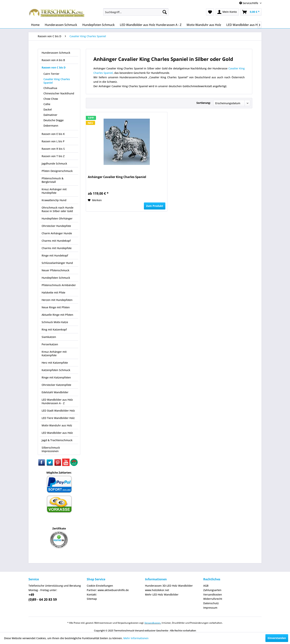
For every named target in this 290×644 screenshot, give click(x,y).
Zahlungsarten (212, 590)
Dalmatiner (50, 115)
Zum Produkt (155, 206)
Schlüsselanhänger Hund (57, 263)
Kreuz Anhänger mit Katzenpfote (54, 353)
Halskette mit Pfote (53, 292)
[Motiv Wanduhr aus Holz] (204, 25)
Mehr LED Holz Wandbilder (162, 594)
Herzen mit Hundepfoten (57, 300)
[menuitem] (136, 12)
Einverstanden (277, 638)
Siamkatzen (49, 337)
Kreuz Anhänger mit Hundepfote (54, 191)
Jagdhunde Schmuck (54, 163)
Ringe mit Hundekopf (55, 255)
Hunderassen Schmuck (56, 53)
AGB (206, 586)
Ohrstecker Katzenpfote (56, 385)
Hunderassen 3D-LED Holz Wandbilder (169, 586)
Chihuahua (50, 88)
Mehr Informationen (136, 638)
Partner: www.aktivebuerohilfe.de (108, 590)
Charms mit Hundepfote (57, 248)
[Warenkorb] (251, 12)
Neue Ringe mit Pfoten (56, 307)
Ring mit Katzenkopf (54, 329)
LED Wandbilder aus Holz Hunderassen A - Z (57, 401)
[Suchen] (165, 12)
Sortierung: (204, 103)
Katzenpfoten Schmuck (56, 370)
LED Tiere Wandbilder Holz (58, 418)
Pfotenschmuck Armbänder (59, 285)
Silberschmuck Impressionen (51, 449)
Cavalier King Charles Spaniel (57, 81)
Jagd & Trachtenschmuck (57, 440)
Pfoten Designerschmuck (57, 171)
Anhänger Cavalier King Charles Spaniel (117, 177)
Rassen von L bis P (53, 141)
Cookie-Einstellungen (100, 586)
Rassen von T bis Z (53, 156)
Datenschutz (211, 603)
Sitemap (92, 599)
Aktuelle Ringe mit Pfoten (57, 315)
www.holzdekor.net (157, 590)
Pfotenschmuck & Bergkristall (53, 180)
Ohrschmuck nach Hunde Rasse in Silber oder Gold (58, 209)
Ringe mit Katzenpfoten (56, 377)
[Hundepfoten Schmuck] (98, 25)
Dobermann (51, 126)
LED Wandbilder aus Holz (57, 433)
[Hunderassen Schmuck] (61, 25)
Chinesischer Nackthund (59, 93)
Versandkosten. (153, 623)
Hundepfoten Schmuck (56, 278)
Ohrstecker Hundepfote (56, 226)
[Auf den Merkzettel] (95, 200)
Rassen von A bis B (53, 60)
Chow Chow (51, 99)
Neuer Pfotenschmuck (55, 270)
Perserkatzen (50, 344)
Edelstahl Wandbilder (55, 392)
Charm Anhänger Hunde (57, 233)
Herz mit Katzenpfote (55, 363)
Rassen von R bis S (53, 149)
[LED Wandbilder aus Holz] (244, 25)
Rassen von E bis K (53, 134)
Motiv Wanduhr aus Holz (57, 425)
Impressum (210, 608)
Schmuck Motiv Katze (55, 322)
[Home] (35, 25)
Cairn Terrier (51, 74)
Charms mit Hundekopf (56, 241)
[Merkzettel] (210, 12)
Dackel (48, 109)
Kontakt (92, 594)
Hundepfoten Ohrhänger (57, 218)
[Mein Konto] (227, 12)
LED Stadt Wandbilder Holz (58, 411)
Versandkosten (213, 594)
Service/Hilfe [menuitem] (249, 3)
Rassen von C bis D (54, 67)
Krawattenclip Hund (54, 200)
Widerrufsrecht (213, 599)
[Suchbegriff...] (136, 12)
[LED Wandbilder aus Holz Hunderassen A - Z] (151, 25)
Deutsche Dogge (54, 120)
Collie (47, 104)
